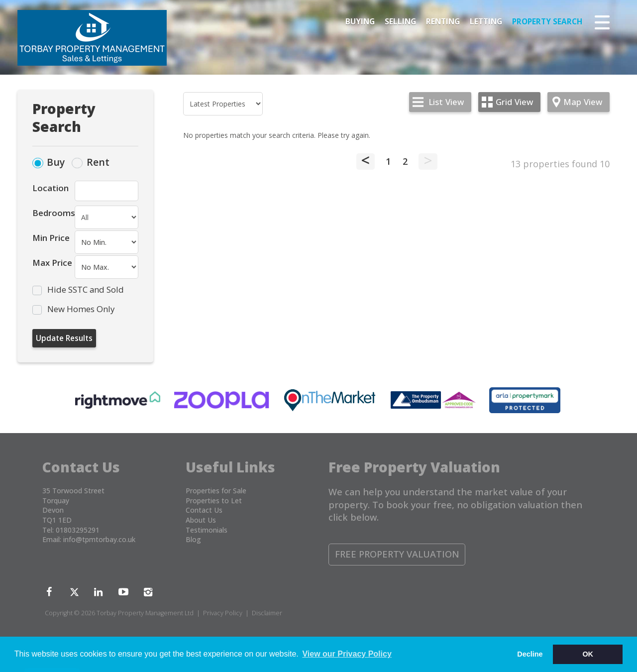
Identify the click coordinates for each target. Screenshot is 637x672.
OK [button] (588, 654)
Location (51, 188)
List (446, 102)
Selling (400, 22)
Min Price (51, 238)
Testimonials (207, 530)
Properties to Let (214, 501)
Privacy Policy (223, 613)
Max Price (52, 263)
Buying (360, 22)
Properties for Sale (216, 491)
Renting (443, 22)
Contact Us (204, 510)
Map (583, 102)
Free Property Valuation (397, 554)
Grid (514, 102)
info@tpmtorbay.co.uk (99, 539)
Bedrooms (53, 213)
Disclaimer (267, 613)
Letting (486, 22)
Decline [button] (530, 654)
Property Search (547, 22)
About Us (201, 520)
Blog (193, 539)
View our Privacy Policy (347, 654)
